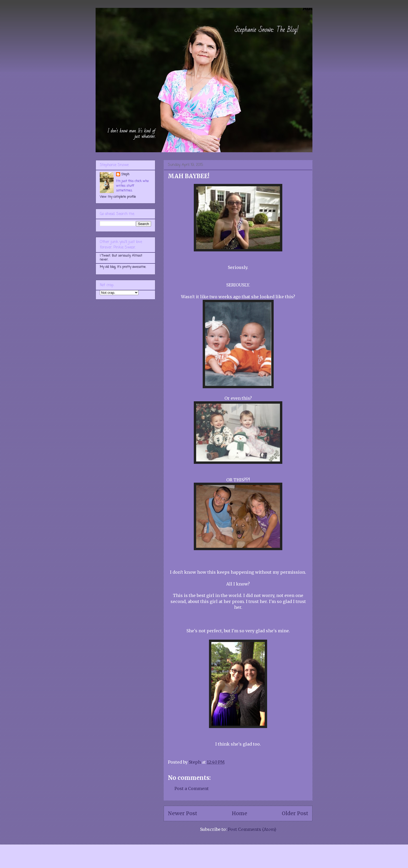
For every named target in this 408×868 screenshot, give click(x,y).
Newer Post (183, 813)
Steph (125, 174)
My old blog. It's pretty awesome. (123, 267)
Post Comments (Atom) (252, 829)
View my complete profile (118, 197)
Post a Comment (192, 788)
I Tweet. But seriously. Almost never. (121, 258)
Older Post (295, 813)
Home (239, 813)
